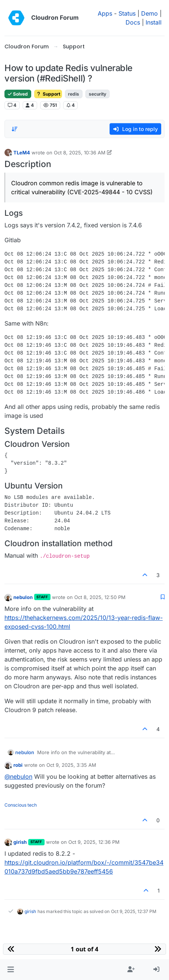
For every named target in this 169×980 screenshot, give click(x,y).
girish (20, 842)
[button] (11, 970)
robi (18, 765)
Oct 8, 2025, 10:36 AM (80, 153)
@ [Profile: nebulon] (18, 776)
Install (154, 22)
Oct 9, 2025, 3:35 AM (71, 765)
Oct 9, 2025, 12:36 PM (94, 842)
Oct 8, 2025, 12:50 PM (100, 597)
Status (127, 13)
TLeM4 (22, 153)
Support (48, 94)
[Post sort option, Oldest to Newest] (14, 129)
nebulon (23, 597)
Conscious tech (21, 805)
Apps (105, 13)
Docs (133, 22)
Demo (149, 13)
